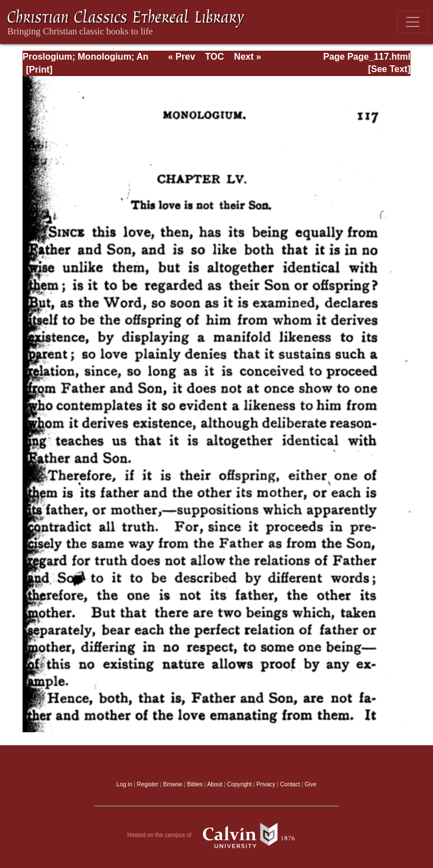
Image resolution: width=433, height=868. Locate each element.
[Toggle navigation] (413, 22)
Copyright (240, 784)
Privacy (266, 784)
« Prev (182, 57)
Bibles (195, 784)
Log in (125, 784)
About (215, 784)
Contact (290, 784)
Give (310, 784)
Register (148, 784)
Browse (173, 784)
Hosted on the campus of (217, 835)
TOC (215, 57)
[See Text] (389, 69)
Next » (248, 57)
